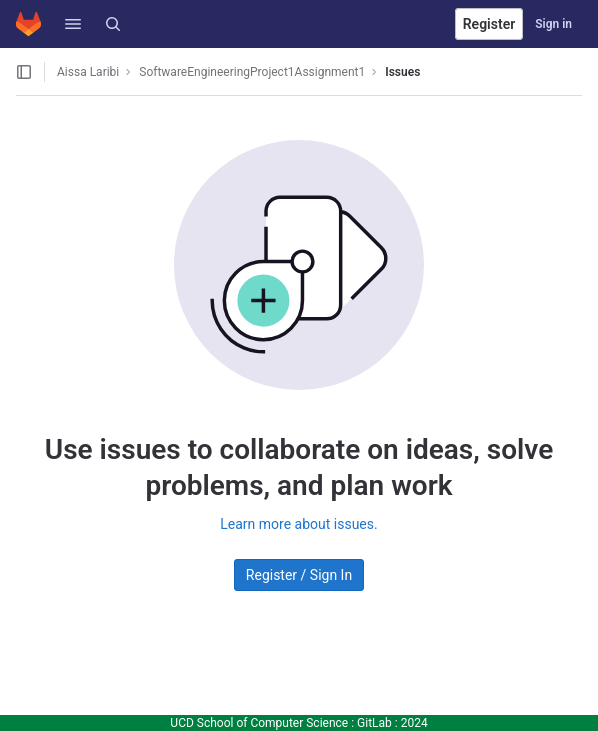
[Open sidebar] (24, 72)
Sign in (553, 24)
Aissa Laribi (88, 72)
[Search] (113, 24)
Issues (402, 72)
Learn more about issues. (298, 524)
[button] (73, 24)
